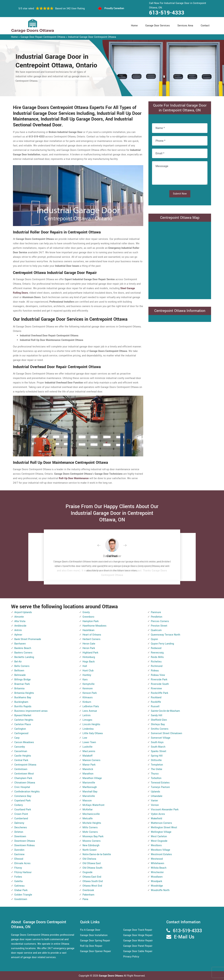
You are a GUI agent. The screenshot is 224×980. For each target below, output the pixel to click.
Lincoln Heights (91, 724)
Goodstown (21, 899)
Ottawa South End (93, 881)
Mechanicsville (91, 814)
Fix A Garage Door (90, 930)
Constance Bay (23, 796)
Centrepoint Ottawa (25, 765)
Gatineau (19, 886)
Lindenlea (88, 729)
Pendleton (157, 617)
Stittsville (156, 760)
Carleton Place (23, 724)
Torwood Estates (160, 783)
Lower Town (89, 742)
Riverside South (160, 684)
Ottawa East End (92, 877)
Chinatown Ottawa (25, 783)
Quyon (154, 639)
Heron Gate (89, 644)
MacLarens (89, 751)
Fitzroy (18, 868)
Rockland (156, 697)
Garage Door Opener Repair (96, 951)
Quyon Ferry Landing (162, 644)
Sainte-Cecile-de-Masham (165, 711)
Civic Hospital (22, 787)
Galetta (18, 881)
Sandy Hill (157, 715)
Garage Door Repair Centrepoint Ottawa (43, 37)
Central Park (21, 760)
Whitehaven (157, 863)
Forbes (18, 877)
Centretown (21, 769)
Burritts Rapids (23, 706)
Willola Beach (159, 868)
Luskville (87, 747)
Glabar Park (21, 890)
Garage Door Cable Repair (138, 951)
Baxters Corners (23, 653)
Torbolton (156, 778)
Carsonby (20, 747)
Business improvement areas (31, 711)
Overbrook (88, 890)
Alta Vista (20, 621)
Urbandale (157, 796)
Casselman (21, 751)
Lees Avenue (90, 711)
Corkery (19, 805)
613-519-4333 (167, 13)
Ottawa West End (92, 886)
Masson (87, 801)
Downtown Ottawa (25, 841)
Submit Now (180, 194)
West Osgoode (159, 841)
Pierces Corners (160, 621)
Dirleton (19, 832)
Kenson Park (90, 693)
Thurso (155, 774)
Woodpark (156, 881)
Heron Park (89, 648)
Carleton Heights (24, 720)
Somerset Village (161, 738)
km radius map (180, 260)
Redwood (156, 648)
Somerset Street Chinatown (166, 733)
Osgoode (87, 872)
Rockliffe (156, 702)
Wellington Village (161, 832)
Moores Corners (92, 841)
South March (158, 747)
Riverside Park (159, 680)
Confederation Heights (27, 792)
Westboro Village (160, 850)
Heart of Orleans (92, 635)
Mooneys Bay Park (93, 836)
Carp (17, 738)
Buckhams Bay (23, 697)
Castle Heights (23, 756)
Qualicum (156, 630)
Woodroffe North (160, 890)
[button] (102, 546)
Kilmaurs (88, 697)
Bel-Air (18, 662)
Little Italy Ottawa (93, 733)
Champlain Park (23, 778)
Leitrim (87, 715)
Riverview (156, 689)
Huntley (87, 675)
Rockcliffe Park (159, 693)
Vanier (154, 801)
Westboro (156, 845)
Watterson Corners (161, 823)
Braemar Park (22, 684)
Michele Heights (92, 823)
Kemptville (89, 684)
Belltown (19, 671)
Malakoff (87, 756)
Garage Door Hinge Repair (138, 935)
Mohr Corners (90, 832)
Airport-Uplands (23, 612)
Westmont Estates (161, 854)
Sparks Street (159, 751)
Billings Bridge (23, 680)
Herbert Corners (91, 639)
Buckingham (21, 702)
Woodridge (157, 886)
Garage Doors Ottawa (111, 976)
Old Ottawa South (92, 868)
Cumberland (21, 819)
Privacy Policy (131, 957)
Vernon (155, 805)
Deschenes (21, 827)
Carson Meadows (24, 742)
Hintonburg (89, 657)
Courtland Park (23, 810)
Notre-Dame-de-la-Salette (97, 854)
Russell (155, 706)
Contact (205, 26)
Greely (86, 612)
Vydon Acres (158, 814)
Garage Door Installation (94, 935)
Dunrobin (19, 850)
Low (85, 738)
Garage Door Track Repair (138, 930)
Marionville (89, 783)
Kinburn (87, 702)
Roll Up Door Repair (91, 946)
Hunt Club (88, 671)
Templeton (157, 765)
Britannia (19, 689)
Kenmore (88, 689)
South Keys (157, 742)
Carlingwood (21, 733)
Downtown (20, 836)
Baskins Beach (23, 648)
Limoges (87, 720)
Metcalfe (88, 819)
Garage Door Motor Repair (138, 941)
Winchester (157, 872)
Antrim (18, 630)
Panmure (156, 612)
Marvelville (89, 796)
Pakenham (88, 895)
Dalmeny (19, 823)
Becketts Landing (24, 657)
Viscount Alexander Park (165, 810)
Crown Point (21, 814)
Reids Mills (157, 657)
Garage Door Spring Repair (95, 941)
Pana (85, 899)
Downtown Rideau (25, 845)
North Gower (90, 850)
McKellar (88, 810)
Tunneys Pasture (160, 787)
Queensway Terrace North (165, 635)
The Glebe (157, 769)
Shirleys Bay (158, 724)
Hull (85, 666)
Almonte (19, 617)
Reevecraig (157, 653)
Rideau (155, 671)
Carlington (20, 729)
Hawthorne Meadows (94, 626)
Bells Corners (22, 666)
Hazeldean (88, 630)
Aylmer (18, 635)
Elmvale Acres (22, 863)
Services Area (185, 26)
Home (134, 26)
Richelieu (156, 662)
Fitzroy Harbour (23, 872)
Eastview (19, 854)
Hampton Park (91, 621)
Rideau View (158, 675)
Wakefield (156, 819)
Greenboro (88, 617)
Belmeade (20, 675)
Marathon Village (92, 778)
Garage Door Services (158, 26)
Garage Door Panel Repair (138, 946)
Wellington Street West (164, 827)
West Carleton (159, 836)
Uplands (155, 792)
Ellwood (19, 859)
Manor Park (89, 765)
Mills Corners (90, 827)
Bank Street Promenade (28, 639)
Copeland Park (22, 801)
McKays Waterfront (93, 805)
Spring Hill (157, 756)
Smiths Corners (160, 729)
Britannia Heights (24, 693)
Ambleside (20, 626)
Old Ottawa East (92, 863)
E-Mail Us (184, 937)
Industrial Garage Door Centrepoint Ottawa (92, 37)
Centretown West (24, 774)
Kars (85, 680)
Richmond (157, 666)
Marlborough (90, 787)
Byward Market (23, 715)
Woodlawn (157, 877)
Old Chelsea (89, 859)
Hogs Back (89, 662)
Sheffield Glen (159, 720)
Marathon (88, 774)
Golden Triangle (23, 895)
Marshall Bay (90, 792)
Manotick (88, 769)
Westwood (157, 859)
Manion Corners (91, 760)
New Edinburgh (91, 845)
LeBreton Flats (91, 706)
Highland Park (90, 653)
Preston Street (159, 626)
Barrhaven (20, 644)
